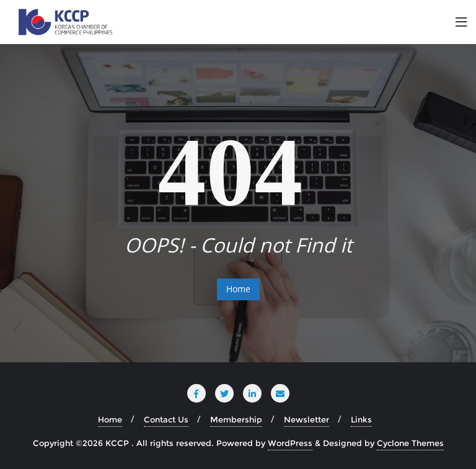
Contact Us (166, 419)
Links (361, 419)
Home (238, 289)
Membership (236, 419)
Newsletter (306, 419)
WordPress (290, 443)
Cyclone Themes (410, 443)
